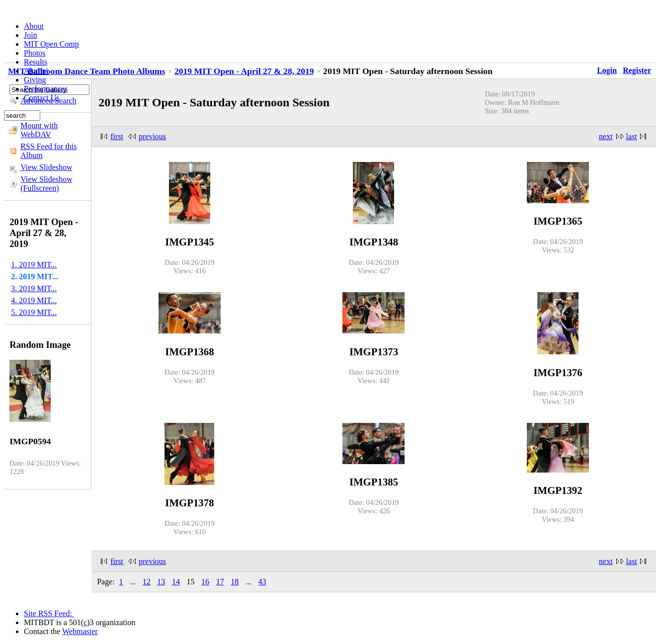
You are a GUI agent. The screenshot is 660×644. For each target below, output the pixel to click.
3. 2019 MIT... (34, 288)
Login (607, 70)
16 (205, 582)
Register (637, 70)
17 (220, 582)
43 (262, 582)
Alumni (36, 71)
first (117, 136)
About (34, 26)
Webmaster (80, 631)
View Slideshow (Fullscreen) (46, 184)
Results (36, 62)
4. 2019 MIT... (34, 300)
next (606, 136)
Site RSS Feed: (49, 613)
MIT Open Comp (51, 44)
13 (161, 582)
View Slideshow (46, 167)
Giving (35, 80)
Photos (35, 53)
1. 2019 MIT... (34, 265)
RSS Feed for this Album (48, 151)
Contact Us (42, 98)
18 (235, 582)
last (632, 136)
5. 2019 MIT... (34, 312)
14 (176, 582)
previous (152, 136)
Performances (46, 89)
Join (31, 35)
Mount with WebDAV (39, 130)
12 (147, 582)
